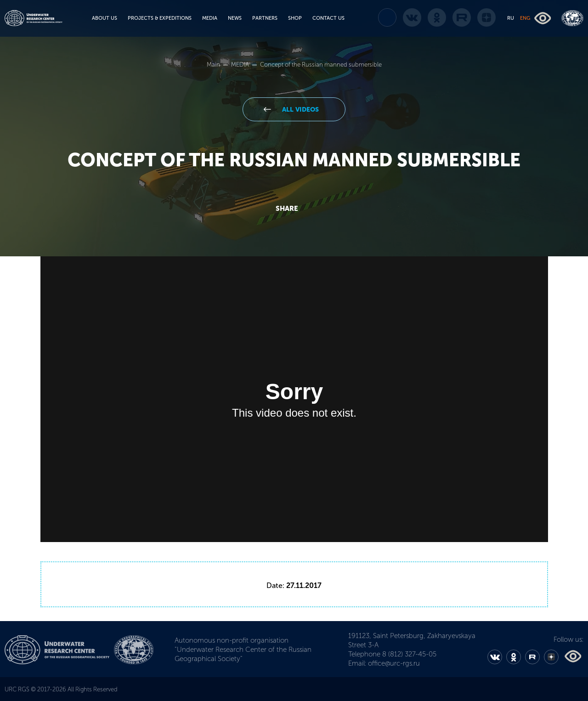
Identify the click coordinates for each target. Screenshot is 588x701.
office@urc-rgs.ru (394, 663)
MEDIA (210, 18)
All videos (300, 110)
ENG (525, 18)
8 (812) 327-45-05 (409, 654)
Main (214, 65)
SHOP (295, 18)
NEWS (235, 18)
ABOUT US (105, 18)
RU (511, 18)
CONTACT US (328, 18)
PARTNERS (265, 18)
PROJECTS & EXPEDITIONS (160, 18)
